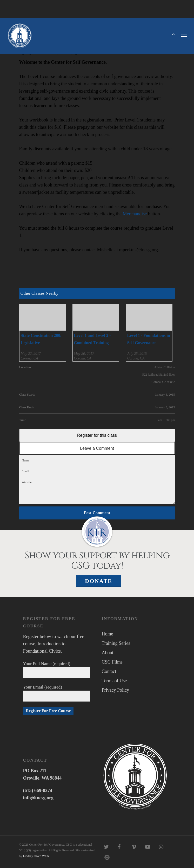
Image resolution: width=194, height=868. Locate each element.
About (108, 653)
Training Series (116, 643)
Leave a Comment (97, 448)
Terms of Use (114, 681)
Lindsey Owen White (36, 856)
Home (108, 634)
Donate (99, 581)
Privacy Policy (116, 690)
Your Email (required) (57, 693)
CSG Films (112, 662)
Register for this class (97, 435)
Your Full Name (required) (57, 670)
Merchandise (135, 214)
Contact (109, 671)
